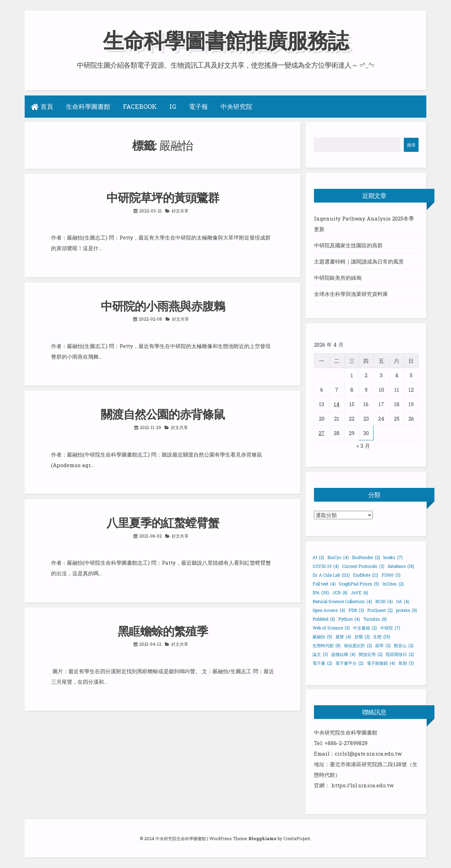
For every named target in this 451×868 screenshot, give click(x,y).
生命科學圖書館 (88, 106)
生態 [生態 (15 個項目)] (382, 636)
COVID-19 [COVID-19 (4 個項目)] (326, 566)
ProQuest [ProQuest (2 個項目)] (380, 610)
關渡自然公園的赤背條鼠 (163, 413)
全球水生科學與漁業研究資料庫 (351, 294)
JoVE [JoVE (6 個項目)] (359, 592)
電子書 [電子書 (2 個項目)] (322, 663)
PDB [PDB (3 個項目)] (356, 610)
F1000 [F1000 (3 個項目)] (391, 575)
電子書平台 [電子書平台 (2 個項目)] (350, 663)
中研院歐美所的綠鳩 (338, 278)
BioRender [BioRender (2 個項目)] (366, 557)
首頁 (42, 106)
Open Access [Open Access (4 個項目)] (329, 610)
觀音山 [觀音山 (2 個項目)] (404, 645)
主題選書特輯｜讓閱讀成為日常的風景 (359, 261)
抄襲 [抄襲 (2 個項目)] (362, 636)
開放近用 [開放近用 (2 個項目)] (371, 654)
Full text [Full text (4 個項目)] (324, 583)
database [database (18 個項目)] (401, 566)
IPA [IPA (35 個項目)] (321, 592)
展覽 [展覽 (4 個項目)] (343, 636)
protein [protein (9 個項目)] (407, 610)
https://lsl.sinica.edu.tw (362, 785)
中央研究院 (236, 106)
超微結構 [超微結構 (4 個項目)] (343, 654)
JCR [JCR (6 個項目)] (340, 592)
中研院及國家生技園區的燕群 (348, 245)
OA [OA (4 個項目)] (403, 601)
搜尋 (411, 145)
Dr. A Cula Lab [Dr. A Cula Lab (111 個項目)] (331, 575)
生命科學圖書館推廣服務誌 (225, 40)
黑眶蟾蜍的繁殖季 (163, 630)
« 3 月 (363, 445)
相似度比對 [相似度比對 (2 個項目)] (358, 645)
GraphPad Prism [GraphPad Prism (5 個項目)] (359, 583)
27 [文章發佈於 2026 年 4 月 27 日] (322, 433)
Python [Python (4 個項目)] (349, 619)
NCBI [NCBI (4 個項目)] (384, 601)
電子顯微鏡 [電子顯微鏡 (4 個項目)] (381, 663)
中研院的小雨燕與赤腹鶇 (163, 305)
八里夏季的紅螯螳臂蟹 (163, 521)
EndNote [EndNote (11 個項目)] (366, 575)
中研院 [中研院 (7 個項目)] (390, 627)
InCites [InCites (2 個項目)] (393, 583)
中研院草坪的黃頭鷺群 (163, 197)
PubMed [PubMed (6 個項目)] (324, 619)
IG (173, 106)
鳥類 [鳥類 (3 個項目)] (406, 663)
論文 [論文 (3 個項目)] (320, 654)
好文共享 (180, 210)
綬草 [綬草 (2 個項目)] (383, 645)
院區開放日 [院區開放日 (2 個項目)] (400, 654)
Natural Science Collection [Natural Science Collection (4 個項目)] (342, 601)
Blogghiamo (262, 838)
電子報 (198, 106)
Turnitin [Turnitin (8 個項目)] (375, 619)
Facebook (140, 106)
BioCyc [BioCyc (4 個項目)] (338, 557)
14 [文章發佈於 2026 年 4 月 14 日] (337, 404)
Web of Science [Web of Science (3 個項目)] (331, 627)
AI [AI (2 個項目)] (318, 557)
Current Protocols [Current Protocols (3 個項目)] (363, 566)
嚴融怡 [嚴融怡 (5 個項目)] (322, 636)
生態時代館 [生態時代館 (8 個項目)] (327, 645)
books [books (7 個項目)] (393, 557)
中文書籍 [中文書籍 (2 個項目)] (365, 627)
